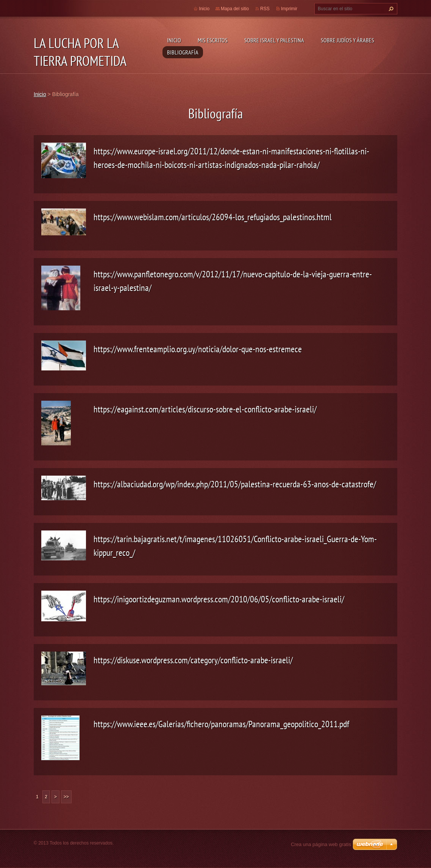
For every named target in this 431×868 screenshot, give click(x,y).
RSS (265, 9)
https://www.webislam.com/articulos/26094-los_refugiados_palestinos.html (213, 217)
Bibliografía (183, 52)
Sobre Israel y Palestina (274, 40)
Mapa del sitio (235, 9)
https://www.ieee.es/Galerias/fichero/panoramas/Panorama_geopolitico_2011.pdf (221, 724)
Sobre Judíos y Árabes (347, 40)
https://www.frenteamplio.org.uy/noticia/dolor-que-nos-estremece (198, 349)
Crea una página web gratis (321, 844)
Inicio (174, 40)
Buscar (390, 9)
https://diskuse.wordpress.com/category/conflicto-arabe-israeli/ (193, 660)
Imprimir (289, 9)
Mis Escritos (213, 40)
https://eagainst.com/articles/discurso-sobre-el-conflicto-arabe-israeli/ (205, 409)
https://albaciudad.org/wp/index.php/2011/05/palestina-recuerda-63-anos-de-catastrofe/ (235, 484)
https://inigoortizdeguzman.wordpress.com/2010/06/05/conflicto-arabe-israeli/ (219, 599)
